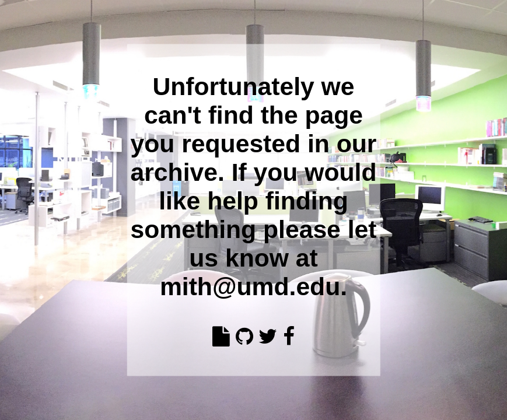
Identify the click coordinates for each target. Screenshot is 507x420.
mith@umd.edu (250, 286)
